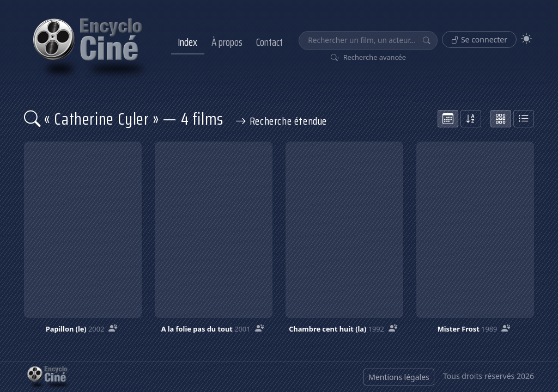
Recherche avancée (369, 57)
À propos (227, 42)
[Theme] (526, 39)
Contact (269, 42)
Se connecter (479, 39)
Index (187, 42)
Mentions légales (399, 377)
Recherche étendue (281, 121)
